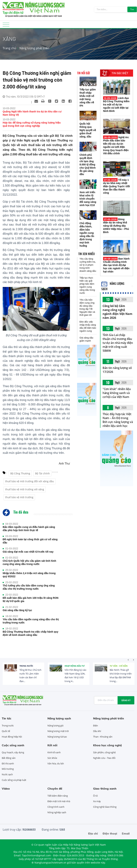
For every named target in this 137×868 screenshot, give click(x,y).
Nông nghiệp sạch (57, 812)
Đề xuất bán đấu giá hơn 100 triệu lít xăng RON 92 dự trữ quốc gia (31, 599)
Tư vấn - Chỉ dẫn (119, 666)
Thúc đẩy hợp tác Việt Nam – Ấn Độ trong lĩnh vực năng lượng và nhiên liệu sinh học (118, 420)
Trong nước (26, 666)
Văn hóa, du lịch (56, 763)
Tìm (132, 9)
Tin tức (7, 718)
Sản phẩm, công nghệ (104, 752)
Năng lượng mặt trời (58, 731)
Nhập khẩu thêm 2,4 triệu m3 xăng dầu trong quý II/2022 (29, 575)
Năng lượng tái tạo (57, 737)
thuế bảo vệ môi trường (19, 497)
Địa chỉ (93, 833)
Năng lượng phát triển (34, 48)
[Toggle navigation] (6, 26)
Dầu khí (97, 731)
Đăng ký (126, 700)
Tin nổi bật (84, 73)
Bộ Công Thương (20, 473)
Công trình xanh (56, 807)
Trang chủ (9, 48)
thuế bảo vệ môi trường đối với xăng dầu (30, 481)
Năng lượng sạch (59, 718)
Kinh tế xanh (54, 752)
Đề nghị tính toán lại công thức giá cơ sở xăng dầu (30, 541)
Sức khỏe (52, 758)
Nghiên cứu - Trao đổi (104, 758)
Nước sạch (7, 774)
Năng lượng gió (55, 726)
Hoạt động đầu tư (75, 666)
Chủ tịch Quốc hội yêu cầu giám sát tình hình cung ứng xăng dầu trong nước (29, 562)
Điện (96, 726)
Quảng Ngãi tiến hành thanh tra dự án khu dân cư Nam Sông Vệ (32, 113)
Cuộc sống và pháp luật (14, 780)
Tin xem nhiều (87, 254)
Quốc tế (6, 731)
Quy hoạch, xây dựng (13, 752)
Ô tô (95, 796)
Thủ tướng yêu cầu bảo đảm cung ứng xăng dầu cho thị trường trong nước (29, 587)
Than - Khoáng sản (103, 737)
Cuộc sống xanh (13, 745)
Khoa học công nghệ (107, 745)
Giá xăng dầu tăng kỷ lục (17, 610)
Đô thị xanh (8, 763)
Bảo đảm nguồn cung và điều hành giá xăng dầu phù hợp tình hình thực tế (29, 529)
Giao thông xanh (105, 789)
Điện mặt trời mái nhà (59, 801)
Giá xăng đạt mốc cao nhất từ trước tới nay (28, 552)
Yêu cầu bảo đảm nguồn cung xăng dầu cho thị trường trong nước (31, 621)
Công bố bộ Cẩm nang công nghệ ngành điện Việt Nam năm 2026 (117, 312)
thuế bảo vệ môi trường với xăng (25, 489)
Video (6, 789)
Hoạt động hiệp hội (12, 737)
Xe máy (97, 801)
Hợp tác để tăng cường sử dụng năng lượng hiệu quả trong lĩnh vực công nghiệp (32, 124)
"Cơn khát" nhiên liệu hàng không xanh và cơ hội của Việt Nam (117, 393)
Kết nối (52, 745)
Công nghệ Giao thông (105, 807)
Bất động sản (9, 758)
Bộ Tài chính (42, 473)
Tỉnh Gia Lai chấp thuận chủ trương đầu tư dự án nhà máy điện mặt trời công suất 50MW (118, 343)
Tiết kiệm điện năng (58, 796)
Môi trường (8, 769)
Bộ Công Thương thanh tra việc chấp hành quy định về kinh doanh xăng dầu (31, 633)
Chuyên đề (55, 789)
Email (126, 833)
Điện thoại (110, 833)
